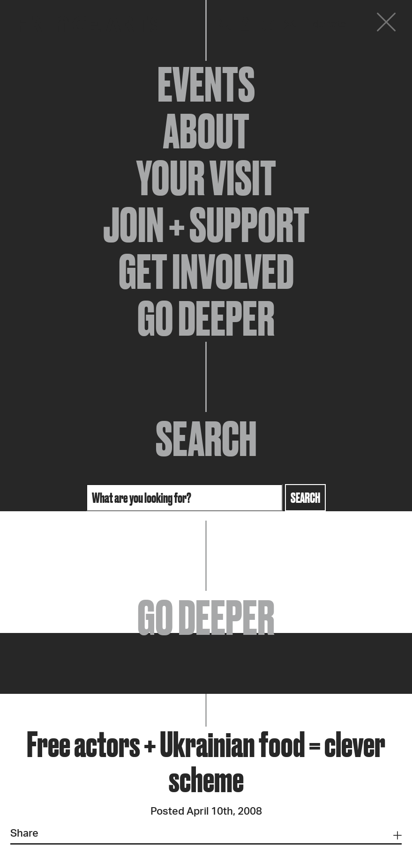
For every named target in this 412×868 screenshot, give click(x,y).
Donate (330, 24)
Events (206, 84)
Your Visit (206, 178)
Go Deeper (206, 318)
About (206, 131)
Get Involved (206, 272)
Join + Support (206, 225)
